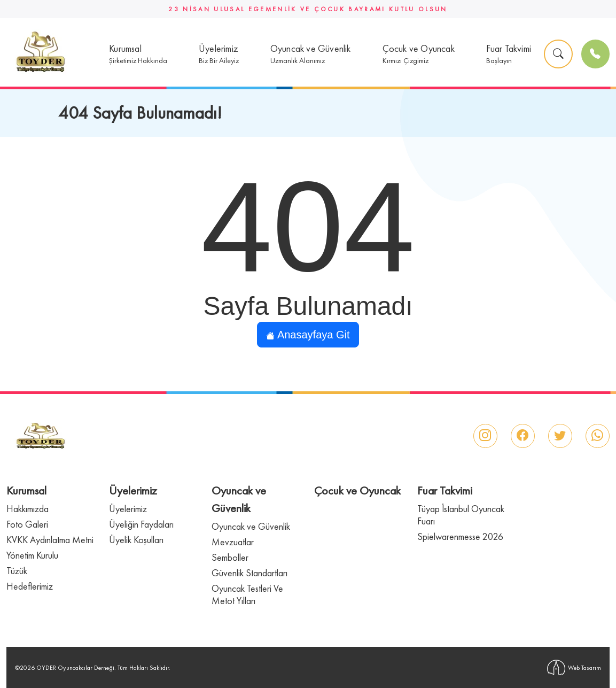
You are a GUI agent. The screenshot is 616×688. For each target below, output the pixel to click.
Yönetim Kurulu (32, 555)
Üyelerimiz (128, 509)
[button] (138, 54)
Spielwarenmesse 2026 (460, 536)
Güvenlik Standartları (249, 573)
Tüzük (17, 571)
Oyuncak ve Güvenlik (251, 526)
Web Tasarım (574, 667)
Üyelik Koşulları (136, 540)
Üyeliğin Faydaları (141, 524)
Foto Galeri (27, 524)
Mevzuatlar (233, 542)
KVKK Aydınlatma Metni (50, 540)
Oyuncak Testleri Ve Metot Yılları (247, 594)
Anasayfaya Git (308, 335)
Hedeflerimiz (30, 586)
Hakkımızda (28, 509)
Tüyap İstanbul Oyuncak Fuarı (461, 515)
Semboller (230, 557)
